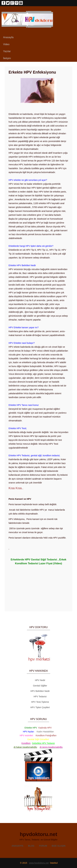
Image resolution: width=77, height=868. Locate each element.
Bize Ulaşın (59, 846)
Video (6, 44)
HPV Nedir (40, 680)
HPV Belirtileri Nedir (40, 691)
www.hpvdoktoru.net (39, 863)
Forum (43, 846)
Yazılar (7, 51)
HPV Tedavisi (40, 697)
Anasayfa (8, 37)
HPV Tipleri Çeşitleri (40, 707)
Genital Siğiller (40, 686)
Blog (31, 846)
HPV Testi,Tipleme (40, 702)
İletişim (7, 58)
